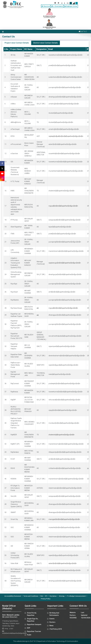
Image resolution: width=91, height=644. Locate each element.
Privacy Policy (46, 599)
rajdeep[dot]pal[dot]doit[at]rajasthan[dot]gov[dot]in (66, 136)
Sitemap (62, 596)
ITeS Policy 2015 (56, 629)
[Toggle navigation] (3, 32)
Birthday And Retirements (54, 614)
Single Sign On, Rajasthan (33, 620)
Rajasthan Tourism (34, 631)
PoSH (29, 635)
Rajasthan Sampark (34, 624)
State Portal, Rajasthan (32, 614)
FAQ (42, 596)
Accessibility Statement (13, 596)
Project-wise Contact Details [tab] (17, 43)
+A (68, 3)
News (51, 626)
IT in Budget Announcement (76, 596)
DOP (29, 628)
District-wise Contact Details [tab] (46, 43)
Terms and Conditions (31, 596)
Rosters (52, 622)
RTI (46, 596)
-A (62, 3)
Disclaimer (53, 596)
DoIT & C (82, 31)
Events (52, 619)
